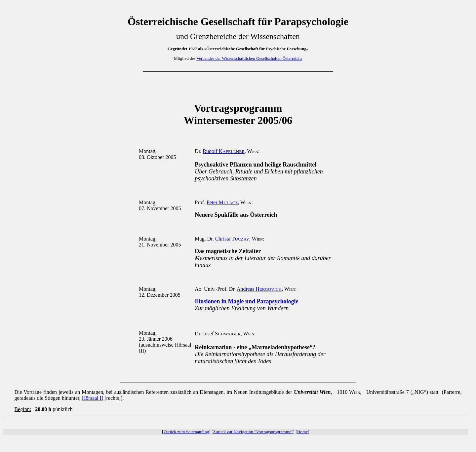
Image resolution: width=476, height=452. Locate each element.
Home (303, 432)
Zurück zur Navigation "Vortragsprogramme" (253, 432)
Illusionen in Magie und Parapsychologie (246, 301)
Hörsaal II (93, 398)
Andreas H (259, 289)
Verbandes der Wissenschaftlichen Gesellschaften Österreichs (249, 58)
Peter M (222, 202)
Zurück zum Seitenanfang (186, 432)
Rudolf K (223, 151)
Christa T (232, 239)
